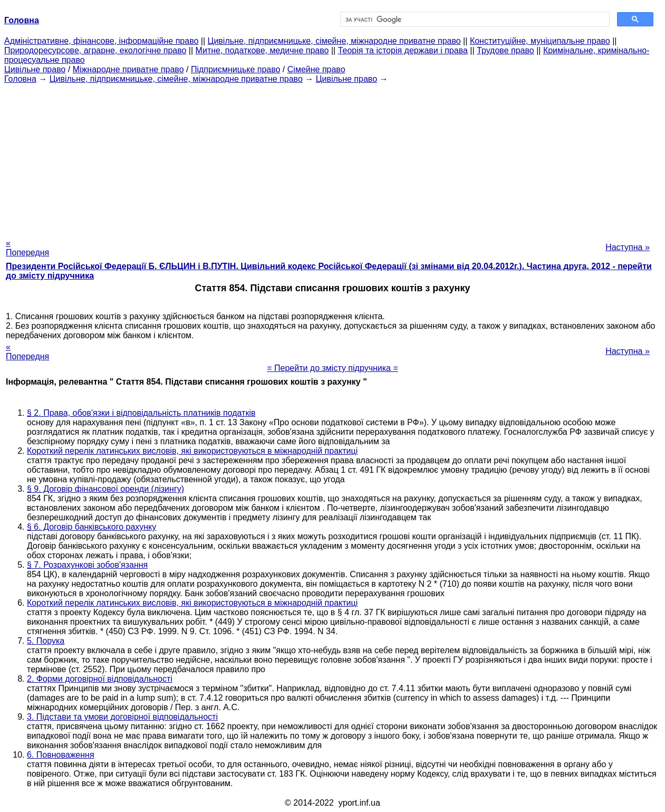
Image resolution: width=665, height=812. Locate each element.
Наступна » (628, 247)
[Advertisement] (333, 158)
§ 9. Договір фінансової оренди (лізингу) (105, 489)
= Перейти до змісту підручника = (332, 368)
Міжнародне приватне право (128, 69)
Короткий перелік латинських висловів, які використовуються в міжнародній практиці (192, 451)
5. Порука (46, 641)
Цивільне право (35, 69)
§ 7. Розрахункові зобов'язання (87, 565)
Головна (20, 79)
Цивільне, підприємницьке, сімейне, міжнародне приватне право (334, 41)
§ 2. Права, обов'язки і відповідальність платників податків (141, 413)
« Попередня (27, 248)
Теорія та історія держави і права (403, 50)
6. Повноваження (61, 755)
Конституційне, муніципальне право (540, 41)
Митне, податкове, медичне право (262, 50)
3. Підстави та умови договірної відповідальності (122, 717)
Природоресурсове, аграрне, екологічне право (95, 50)
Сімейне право (316, 69)
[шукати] (474, 20)
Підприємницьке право (236, 69)
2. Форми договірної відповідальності (100, 679)
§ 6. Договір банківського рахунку (91, 527)
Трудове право (505, 50)
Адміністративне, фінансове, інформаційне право (101, 41)
